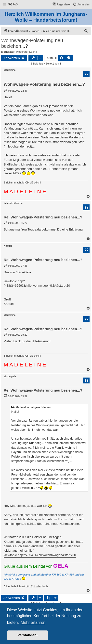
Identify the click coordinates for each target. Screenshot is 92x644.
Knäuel (8, 246)
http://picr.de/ (33, 586)
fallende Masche (13, 203)
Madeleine (10, 70)
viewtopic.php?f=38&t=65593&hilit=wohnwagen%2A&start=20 (37, 283)
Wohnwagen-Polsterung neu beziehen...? (32, 43)
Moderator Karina (27, 52)
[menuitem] (13, 4)
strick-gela (10, 376)
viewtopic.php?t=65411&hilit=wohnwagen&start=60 (40, 555)
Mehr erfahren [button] (33, 622)
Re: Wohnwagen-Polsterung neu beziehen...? (43, 217)
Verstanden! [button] (27, 635)
